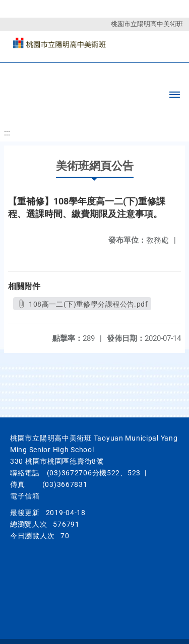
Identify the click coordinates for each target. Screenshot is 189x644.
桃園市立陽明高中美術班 (147, 24)
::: (7, 133)
